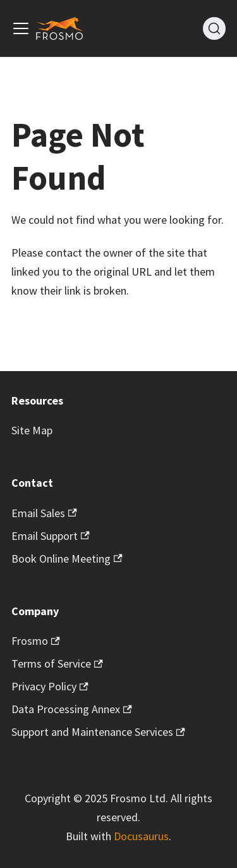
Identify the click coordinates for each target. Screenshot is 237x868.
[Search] (214, 28)
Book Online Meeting (67, 559)
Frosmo (36, 641)
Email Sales (44, 513)
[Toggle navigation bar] (21, 28)
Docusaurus (141, 836)
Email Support (51, 536)
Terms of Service (57, 663)
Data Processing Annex (72, 709)
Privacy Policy (50, 686)
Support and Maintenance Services (98, 732)
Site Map (32, 430)
